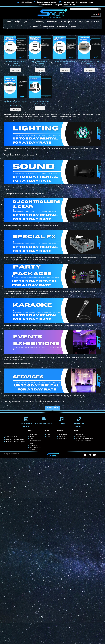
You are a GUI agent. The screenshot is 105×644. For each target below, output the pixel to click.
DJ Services (38, 22)
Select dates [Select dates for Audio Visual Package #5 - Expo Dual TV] (15, 110)
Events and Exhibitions (89, 22)
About (73, 27)
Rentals (18, 22)
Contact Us (62, 27)
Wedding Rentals (68, 22)
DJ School (33, 27)
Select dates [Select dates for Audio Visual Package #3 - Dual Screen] (65, 70)
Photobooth (52, 22)
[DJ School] (61, 419)
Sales (27, 22)
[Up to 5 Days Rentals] (26, 419)
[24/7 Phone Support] (79, 419)
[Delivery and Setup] (44, 419)
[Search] (100, 9)
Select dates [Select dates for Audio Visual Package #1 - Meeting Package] (15, 70)
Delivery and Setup (44, 424)
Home (9, 22)
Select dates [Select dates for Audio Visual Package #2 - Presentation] (40, 70)
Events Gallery (47, 27)
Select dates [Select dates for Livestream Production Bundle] (40, 108)
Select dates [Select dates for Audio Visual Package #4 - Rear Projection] (90, 70)
